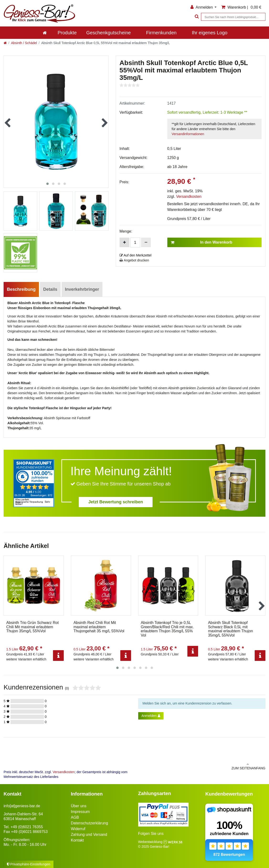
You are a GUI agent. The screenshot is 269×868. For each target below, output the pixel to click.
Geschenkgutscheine (108, 33)
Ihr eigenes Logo (210, 33)
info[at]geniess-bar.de (22, 806)
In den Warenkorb (201, 242)
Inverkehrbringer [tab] (82, 289)
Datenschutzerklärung (90, 823)
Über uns (79, 806)
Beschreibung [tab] (21, 289)
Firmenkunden (161, 33)
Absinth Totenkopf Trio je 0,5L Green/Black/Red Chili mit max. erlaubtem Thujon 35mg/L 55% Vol (167, 629)
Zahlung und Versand (89, 835)
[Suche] (196, 17)
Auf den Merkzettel (136, 255)
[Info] (58, 656)
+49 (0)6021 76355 (27, 827)
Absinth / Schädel (24, 43)
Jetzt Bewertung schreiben (116, 502)
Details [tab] (50, 289)
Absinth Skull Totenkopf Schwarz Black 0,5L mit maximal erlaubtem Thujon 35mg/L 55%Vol (230, 629)
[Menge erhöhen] (124, 242)
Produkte (67, 33)
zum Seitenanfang (202, 766)
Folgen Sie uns (151, 834)
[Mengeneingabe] (135, 243)
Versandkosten (189, 197)
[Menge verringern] (146, 242)
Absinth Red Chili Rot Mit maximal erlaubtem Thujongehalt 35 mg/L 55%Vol (99, 627)
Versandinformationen (188, 134)
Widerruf (78, 829)
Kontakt (77, 840)
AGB (75, 817)
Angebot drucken (134, 260)
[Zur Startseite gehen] (5, 43)
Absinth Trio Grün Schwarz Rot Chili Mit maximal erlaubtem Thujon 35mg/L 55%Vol (32, 627)
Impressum (80, 812)
